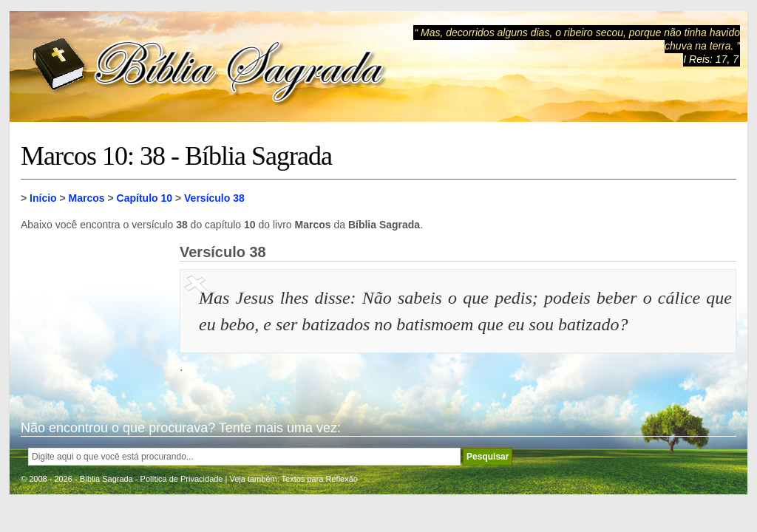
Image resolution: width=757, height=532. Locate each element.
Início (43, 198)
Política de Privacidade (182, 479)
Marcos (87, 198)
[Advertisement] (95, 318)
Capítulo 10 (145, 198)
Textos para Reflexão (320, 479)
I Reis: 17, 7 (711, 59)
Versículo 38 (214, 198)
